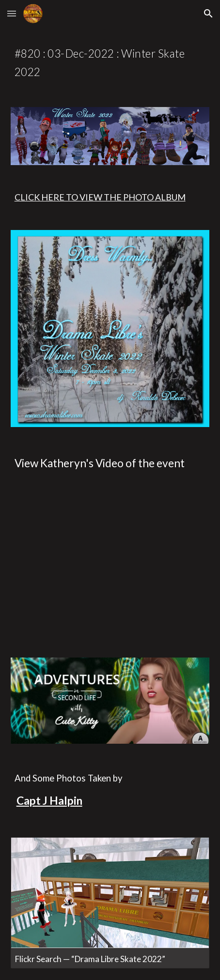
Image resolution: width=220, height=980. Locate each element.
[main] (110, 61)
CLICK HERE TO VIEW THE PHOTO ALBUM (100, 197)
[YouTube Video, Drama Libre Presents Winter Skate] (110, 567)
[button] (12, 13)
